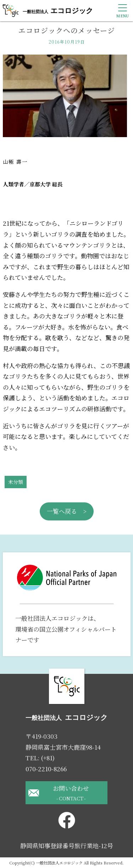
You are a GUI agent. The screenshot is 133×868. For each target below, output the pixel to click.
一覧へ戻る (62, 511)
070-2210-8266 (46, 769)
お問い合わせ (71, 793)
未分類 (16, 482)
